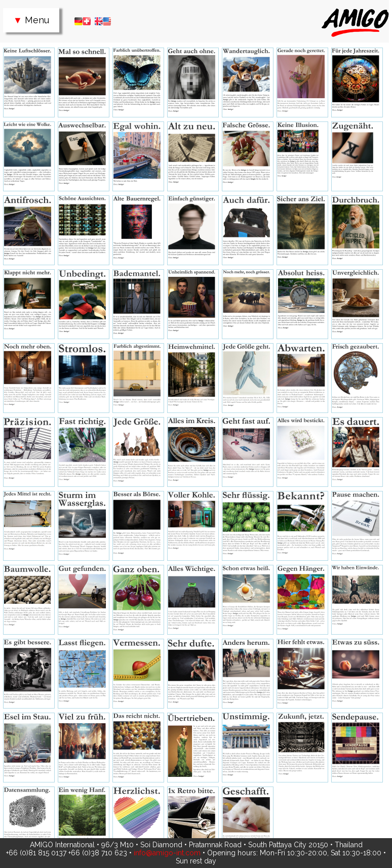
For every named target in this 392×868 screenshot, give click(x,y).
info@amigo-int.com (167, 853)
